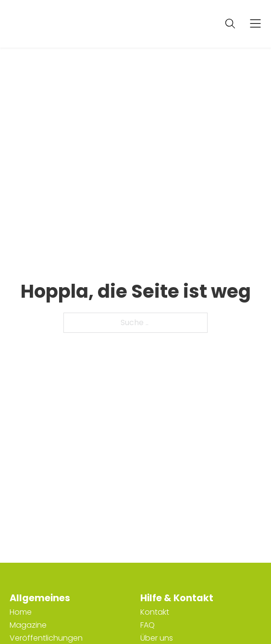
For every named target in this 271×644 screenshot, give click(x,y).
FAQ (148, 625)
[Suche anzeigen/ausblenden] (230, 24)
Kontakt (155, 612)
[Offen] (255, 24)
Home (21, 612)
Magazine (28, 625)
